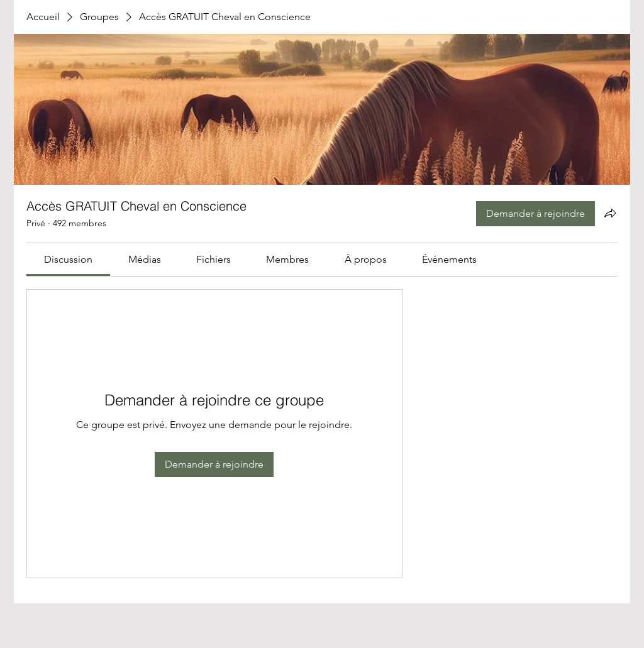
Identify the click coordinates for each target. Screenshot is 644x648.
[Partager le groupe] (610, 213)
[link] (68, 259)
